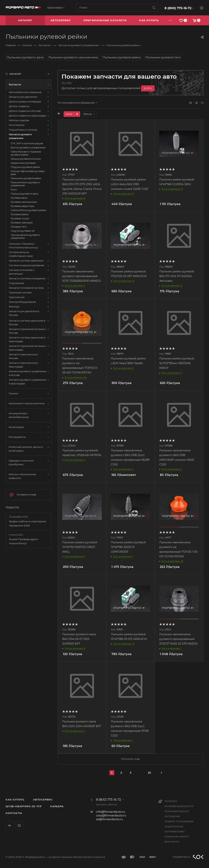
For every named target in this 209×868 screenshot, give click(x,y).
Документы (172, 842)
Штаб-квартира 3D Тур (24, 806)
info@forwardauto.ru (111, 812)
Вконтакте (10, 826)
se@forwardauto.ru (109, 819)
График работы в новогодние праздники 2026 (27, 523)
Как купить (15, 800)
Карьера (57, 806)
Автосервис (43, 800)
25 (149, 773)
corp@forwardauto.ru (111, 815)
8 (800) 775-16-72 (178, 8)
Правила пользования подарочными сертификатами (179, 827)
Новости (12, 507)
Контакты (14, 813)
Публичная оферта (177, 837)
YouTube (19, 826)
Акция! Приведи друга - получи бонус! (24, 541)
